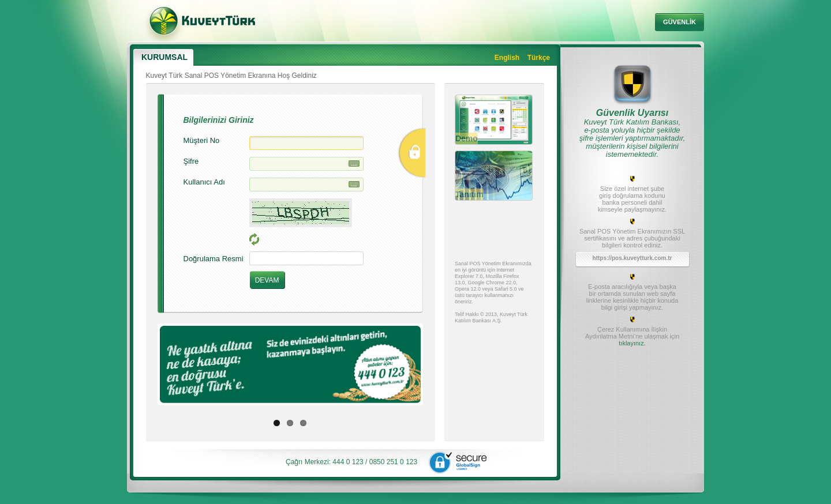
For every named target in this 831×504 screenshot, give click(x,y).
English (507, 58)
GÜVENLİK (680, 22)
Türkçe (539, 58)
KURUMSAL (164, 57)
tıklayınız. (632, 343)
